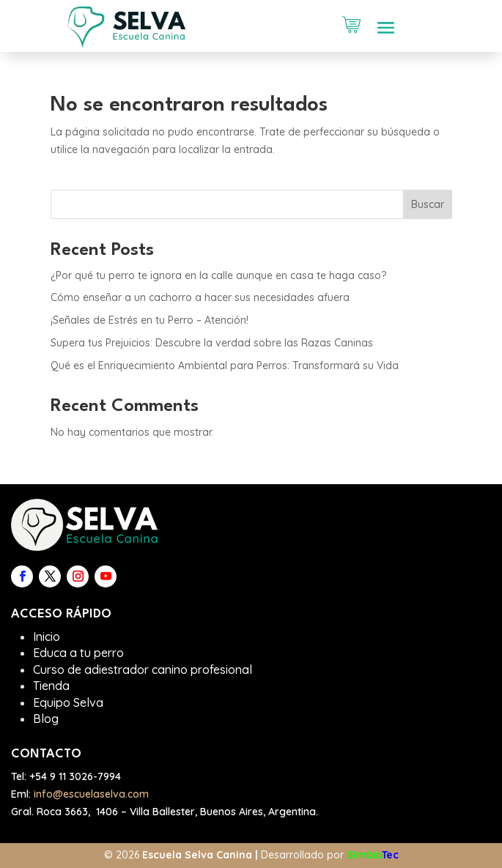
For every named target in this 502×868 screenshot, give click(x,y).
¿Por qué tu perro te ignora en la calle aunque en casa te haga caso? (218, 275)
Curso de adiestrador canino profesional (143, 669)
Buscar (428, 204)
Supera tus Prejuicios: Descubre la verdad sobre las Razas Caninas (212, 343)
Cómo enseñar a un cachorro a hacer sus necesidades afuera (200, 297)
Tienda (51, 686)
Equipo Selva (68, 702)
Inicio (47, 637)
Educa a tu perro (78, 653)
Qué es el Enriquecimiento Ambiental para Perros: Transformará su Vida (225, 366)
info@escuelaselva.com (91, 794)
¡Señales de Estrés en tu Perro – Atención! (150, 320)
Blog (46, 719)
